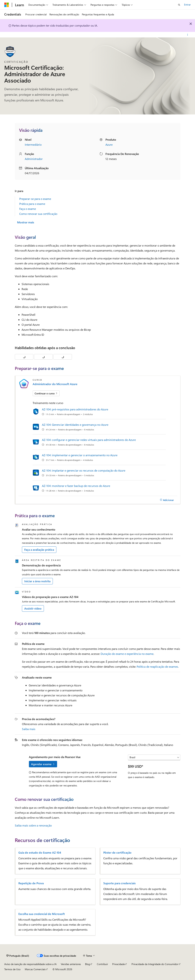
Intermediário (33, 144)
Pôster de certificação (117, 853)
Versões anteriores (71, 964)
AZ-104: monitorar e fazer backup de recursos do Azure (76, 486)
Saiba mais (29, 729)
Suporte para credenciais (119, 883)
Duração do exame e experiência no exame (127, 654)
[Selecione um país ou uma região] (154, 757)
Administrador (34, 159)
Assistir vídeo (33, 608)
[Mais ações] (188, 35)
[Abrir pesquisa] (179, 5)
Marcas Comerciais (35, 969)
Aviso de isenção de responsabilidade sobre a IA (30, 964)
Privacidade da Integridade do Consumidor (155, 964)
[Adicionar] (167, 500)
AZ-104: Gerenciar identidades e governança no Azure (75, 425)
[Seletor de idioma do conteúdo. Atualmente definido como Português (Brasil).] (18, 956)
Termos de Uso (12, 969)
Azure (109, 144)
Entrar (187, 5)
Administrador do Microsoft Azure (55, 384)
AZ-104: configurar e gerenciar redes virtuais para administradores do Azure (89, 440)
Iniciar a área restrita (37, 581)
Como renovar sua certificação (38, 214)
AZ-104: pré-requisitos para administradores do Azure (75, 409)
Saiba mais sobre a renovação (33, 825)
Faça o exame (28, 209)
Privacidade (118, 964)
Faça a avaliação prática (39, 550)
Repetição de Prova (31, 883)
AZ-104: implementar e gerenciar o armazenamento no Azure (80, 455)
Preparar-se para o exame (35, 199)
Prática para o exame (32, 204)
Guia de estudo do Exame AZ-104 (40, 853)
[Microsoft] (7, 5)
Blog (88, 964)
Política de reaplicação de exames (157, 666)
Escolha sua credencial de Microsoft (42, 914)
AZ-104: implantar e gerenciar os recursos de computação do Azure (84, 470)
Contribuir (102, 964)
